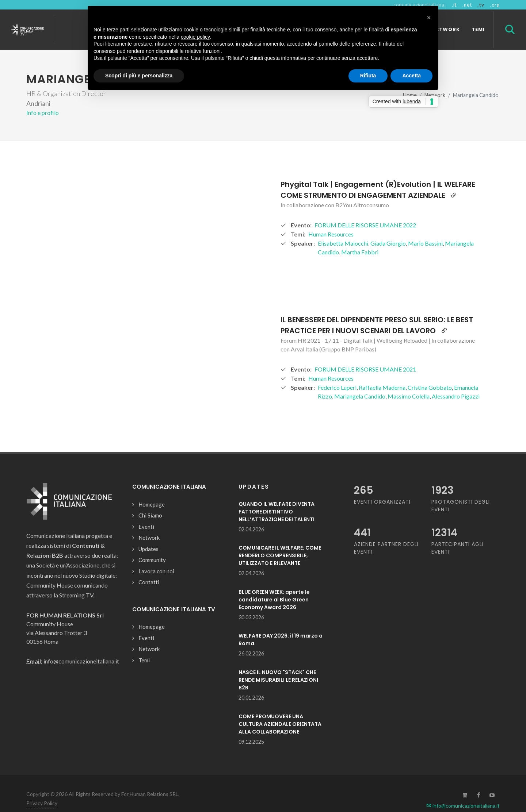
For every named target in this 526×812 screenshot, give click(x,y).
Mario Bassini (425, 230)
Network (149, 525)
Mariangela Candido (360, 383)
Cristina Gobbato (430, 375)
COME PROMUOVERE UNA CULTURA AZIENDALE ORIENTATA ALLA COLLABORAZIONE (280, 711)
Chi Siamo (150, 503)
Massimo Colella (409, 383)
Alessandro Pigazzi (456, 383)
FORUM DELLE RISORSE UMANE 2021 (365, 356)
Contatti (149, 569)
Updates (148, 536)
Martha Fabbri (360, 239)
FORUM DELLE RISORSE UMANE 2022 (365, 212)
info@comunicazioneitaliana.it (463, 793)
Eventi (146, 514)
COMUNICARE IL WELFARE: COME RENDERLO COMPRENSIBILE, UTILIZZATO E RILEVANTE (280, 543)
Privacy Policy (42, 790)
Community (152, 547)
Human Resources (331, 221)
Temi (144, 647)
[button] (429, 18)
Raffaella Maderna (382, 375)
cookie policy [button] (195, 37)
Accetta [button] (411, 76)
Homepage (152, 492)
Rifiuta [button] (368, 76)
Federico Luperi (337, 375)
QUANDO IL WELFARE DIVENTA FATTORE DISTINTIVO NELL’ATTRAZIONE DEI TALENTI (277, 499)
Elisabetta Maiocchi (343, 230)
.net (467, 5)
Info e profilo (43, 100)
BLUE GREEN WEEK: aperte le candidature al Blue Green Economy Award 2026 (274, 587)
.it (454, 5)
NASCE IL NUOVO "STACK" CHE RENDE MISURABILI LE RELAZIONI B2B (278, 667)
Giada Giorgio (388, 230)
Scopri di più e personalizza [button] (139, 76)
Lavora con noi (156, 558)
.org (495, 5)
